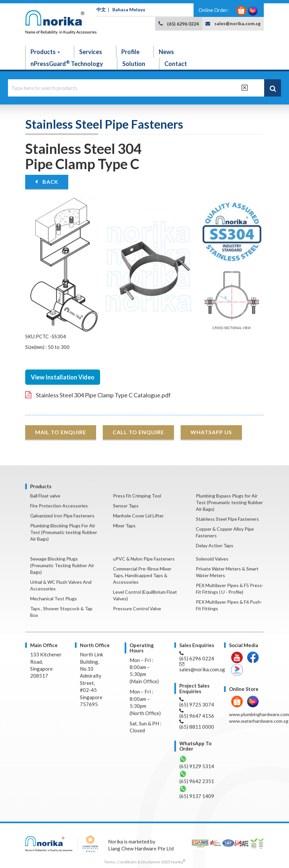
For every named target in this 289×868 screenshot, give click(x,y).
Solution (134, 64)
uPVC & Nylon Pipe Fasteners (144, 559)
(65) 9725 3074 (197, 702)
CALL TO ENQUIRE (138, 432)
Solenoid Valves (212, 559)
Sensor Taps (126, 506)
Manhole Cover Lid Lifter (138, 516)
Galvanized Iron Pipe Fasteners (62, 516)
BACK (47, 182)
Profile (130, 52)
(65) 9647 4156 (197, 714)
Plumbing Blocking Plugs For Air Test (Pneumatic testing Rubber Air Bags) (64, 532)
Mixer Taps (124, 526)
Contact (176, 64)
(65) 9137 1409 (197, 792)
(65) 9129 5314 (197, 762)
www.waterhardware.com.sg (259, 721)
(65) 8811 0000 (197, 725)
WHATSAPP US (211, 432)
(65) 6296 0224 (183, 24)
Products (45, 52)
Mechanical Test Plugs (54, 599)
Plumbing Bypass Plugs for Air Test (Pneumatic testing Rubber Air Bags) (229, 502)
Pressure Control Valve (137, 608)
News (166, 52)
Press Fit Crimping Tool (137, 496)
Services (91, 52)
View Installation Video (63, 377)
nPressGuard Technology (67, 63)
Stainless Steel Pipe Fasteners (227, 519)
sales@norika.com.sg (237, 23)
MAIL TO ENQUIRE (61, 432)
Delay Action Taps (215, 545)
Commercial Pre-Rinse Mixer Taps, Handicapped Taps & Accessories (142, 575)
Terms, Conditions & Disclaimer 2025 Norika (145, 862)
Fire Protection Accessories (59, 506)
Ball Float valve (45, 496)
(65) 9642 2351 (197, 777)
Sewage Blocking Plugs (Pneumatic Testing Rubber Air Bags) (62, 565)
